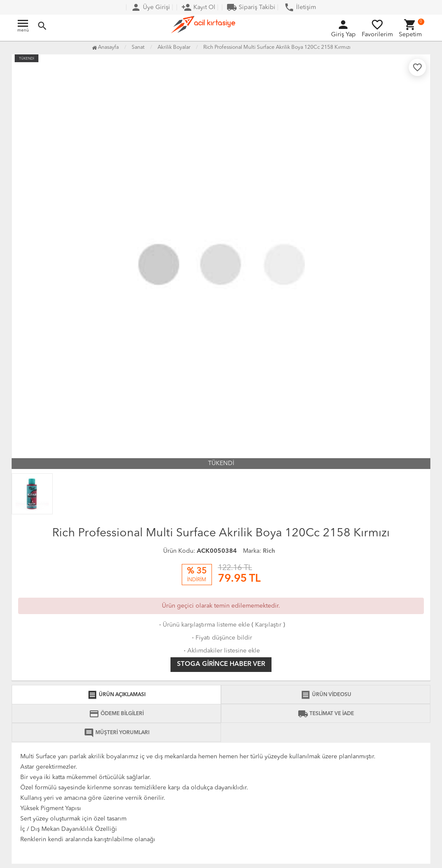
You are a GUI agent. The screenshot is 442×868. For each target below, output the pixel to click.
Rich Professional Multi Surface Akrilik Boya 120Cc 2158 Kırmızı (277, 48)
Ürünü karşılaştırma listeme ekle (204, 625)
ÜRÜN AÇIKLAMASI (116, 695)
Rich (269, 551)
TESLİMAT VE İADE (326, 714)
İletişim (300, 7)
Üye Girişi (150, 7)
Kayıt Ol (198, 7)
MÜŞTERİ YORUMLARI (117, 733)
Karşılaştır (268, 625)
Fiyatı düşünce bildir (221, 638)
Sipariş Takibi (251, 7)
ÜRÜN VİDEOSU (326, 695)
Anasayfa (105, 48)
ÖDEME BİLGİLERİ (116, 714)
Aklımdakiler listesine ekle (221, 651)
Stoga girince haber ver (221, 664)
